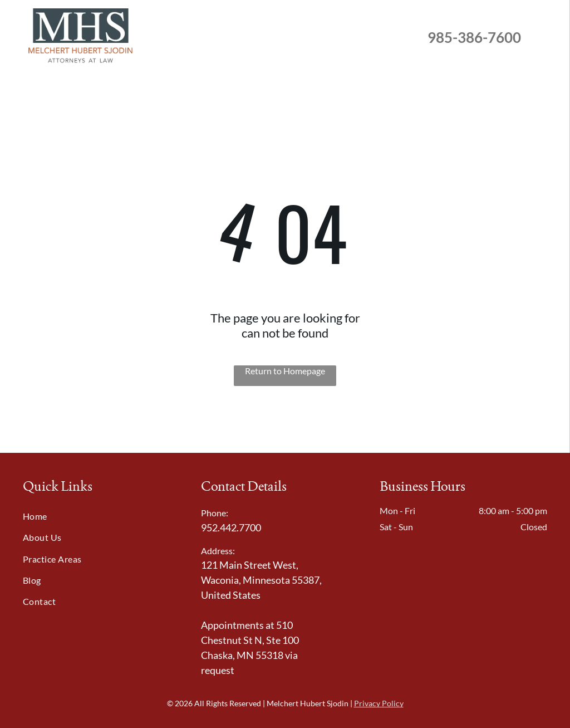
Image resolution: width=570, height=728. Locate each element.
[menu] (546, 37)
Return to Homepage (285, 371)
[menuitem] (99, 516)
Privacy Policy (379, 703)
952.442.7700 (231, 527)
